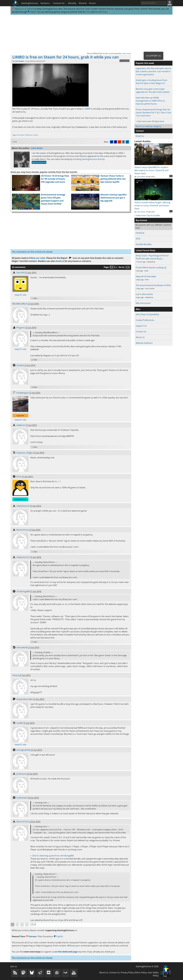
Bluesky (72, 3)
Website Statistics (144, 343)
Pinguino (21, 328)
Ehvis (19, 477)
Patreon (31, 936)
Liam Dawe (19, 61)
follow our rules (37, 258)
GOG (88, 12)
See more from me (39, 162)
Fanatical (140, 233)
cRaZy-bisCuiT (23, 506)
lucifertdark (22, 798)
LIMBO (88, 109)
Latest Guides (143, 141)
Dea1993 (21, 273)
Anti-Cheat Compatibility (147, 314)
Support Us (141, 326)
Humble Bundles (144, 244)
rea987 (20, 723)
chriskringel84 (23, 591)
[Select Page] (33, 924)
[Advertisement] (91, 33)
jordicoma (21, 774)
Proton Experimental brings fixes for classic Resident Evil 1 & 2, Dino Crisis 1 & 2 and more (153, 113)
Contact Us (59, 3)
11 (171, 176)
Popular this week (145, 63)
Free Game (20, 135)
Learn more (126, 53)
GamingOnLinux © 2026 (147, 966)
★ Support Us (153, 56)
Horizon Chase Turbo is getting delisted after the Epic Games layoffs (113, 179)
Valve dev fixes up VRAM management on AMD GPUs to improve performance (150, 101)
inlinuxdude (22, 647)
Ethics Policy (141, 973)
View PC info (20, 295)
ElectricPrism (23, 530)
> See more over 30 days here (150, 121)
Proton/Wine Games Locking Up (151, 268)
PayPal (32, 12)
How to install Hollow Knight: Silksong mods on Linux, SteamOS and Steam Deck (153, 204)
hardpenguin (23, 393)
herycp (16, 675)
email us (60, 261)
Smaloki (20, 365)
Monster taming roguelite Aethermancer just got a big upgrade (113, 198)
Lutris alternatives (144, 294)
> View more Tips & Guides (147, 215)
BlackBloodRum (20, 304)
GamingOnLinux (30, 3)
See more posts (143, 303)
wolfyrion (21, 425)
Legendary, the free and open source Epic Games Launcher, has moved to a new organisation (153, 71)
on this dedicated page (66, 952)
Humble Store (101, 12)
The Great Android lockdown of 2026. (153, 285)
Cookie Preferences (145, 320)
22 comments (125, 61)
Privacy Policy (127, 973)
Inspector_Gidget (25, 453)
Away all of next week (146, 276)
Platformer (29, 135)
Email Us (140, 136)
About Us (140, 337)
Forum (92, 3)
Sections (46, 3)
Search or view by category (148, 126)
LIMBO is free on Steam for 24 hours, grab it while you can (66, 57)
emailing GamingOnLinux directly (89, 159)
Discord (83, 3)
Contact (140, 131)
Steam (36, 135)
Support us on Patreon (23, 9)
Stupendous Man (25, 699)
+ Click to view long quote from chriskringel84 (52, 856)
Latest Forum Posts (146, 250)
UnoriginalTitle (23, 750)
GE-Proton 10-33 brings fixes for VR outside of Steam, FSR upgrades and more (55, 179)
